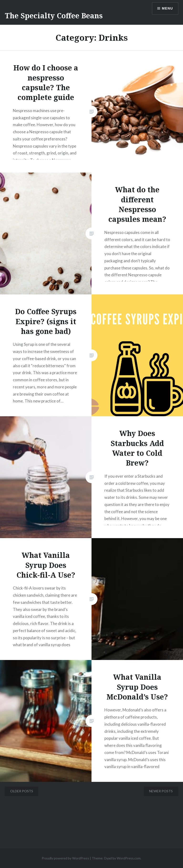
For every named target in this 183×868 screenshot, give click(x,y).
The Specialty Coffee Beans (54, 16)
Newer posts (161, 791)
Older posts (22, 791)
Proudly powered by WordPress (65, 858)
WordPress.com (129, 858)
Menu (167, 8)
